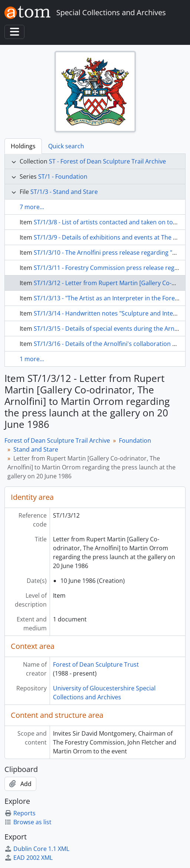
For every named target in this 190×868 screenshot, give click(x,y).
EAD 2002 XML (29, 858)
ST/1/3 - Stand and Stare (64, 192)
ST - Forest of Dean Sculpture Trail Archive (107, 161)
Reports (20, 813)
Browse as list (28, 822)
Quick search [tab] (66, 146)
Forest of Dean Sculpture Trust (96, 664)
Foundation (135, 440)
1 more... (32, 359)
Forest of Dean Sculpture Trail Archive (57, 440)
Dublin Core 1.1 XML (37, 849)
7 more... (32, 207)
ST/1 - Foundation (63, 176)
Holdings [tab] (23, 146)
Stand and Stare (36, 449)
